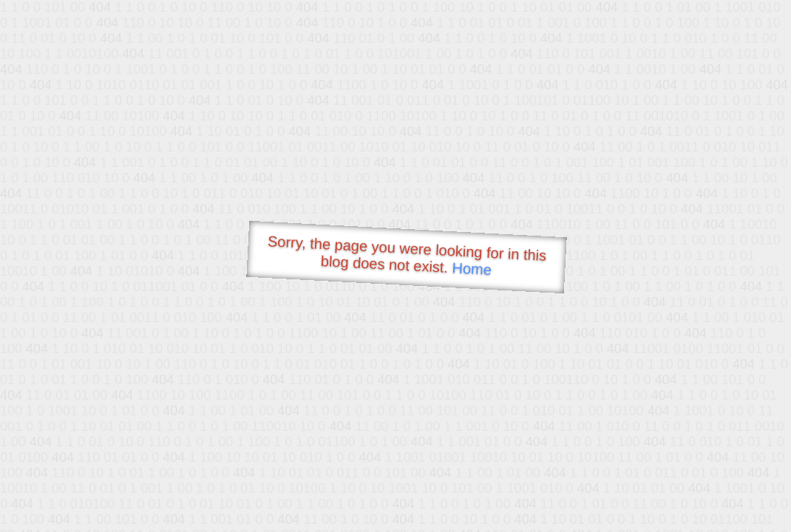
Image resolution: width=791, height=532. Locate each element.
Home (472, 269)
